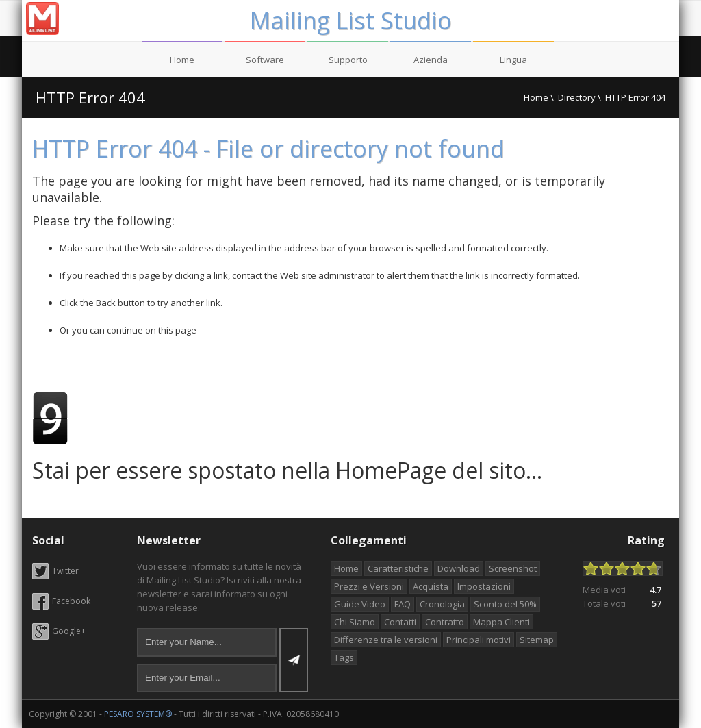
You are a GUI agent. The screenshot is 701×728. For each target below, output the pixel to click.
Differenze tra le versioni (386, 640)
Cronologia (442, 604)
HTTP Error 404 (90, 97)
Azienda (431, 60)
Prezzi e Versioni (369, 586)
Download (459, 568)
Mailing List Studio (351, 21)
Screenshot (513, 568)
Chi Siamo (355, 622)
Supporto (348, 60)
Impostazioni (484, 586)
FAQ (403, 604)
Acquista (431, 586)
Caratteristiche (398, 568)
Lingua (513, 60)
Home (182, 60)
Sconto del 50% (505, 604)
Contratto (445, 622)
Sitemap (537, 640)
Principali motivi (479, 640)
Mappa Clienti (501, 622)
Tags (344, 657)
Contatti (400, 622)
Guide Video (360, 604)
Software (265, 60)
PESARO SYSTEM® (138, 714)
